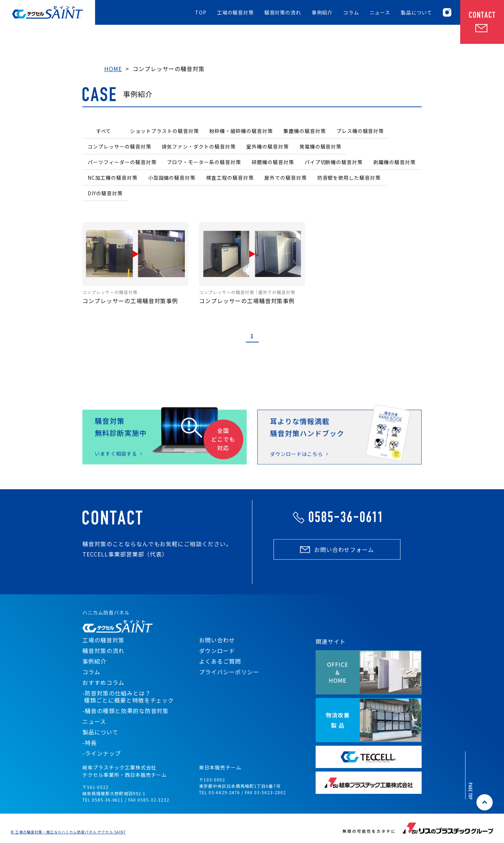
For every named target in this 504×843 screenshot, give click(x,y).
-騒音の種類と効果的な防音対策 (125, 711)
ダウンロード (217, 651)
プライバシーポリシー (229, 672)
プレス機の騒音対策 (360, 131)
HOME (113, 69)
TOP (201, 13)
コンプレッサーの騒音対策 (119, 146)
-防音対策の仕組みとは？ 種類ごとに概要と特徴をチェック (128, 697)
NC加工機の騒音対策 (113, 178)
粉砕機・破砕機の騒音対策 (241, 131)
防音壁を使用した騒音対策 (349, 178)
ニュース (380, 13)
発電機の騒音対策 (321, 146)
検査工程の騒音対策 (230, 178)
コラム (351, 13)
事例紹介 (322, 13)
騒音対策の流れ (283, 13)
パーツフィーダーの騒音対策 (122, 162)
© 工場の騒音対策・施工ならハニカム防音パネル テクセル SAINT (68, 832)
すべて (104, 131)
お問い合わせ (217, 640)
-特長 (90, 743)
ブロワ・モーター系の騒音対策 (204, 162)
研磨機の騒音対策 (273, 162)
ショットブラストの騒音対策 (164, 131)
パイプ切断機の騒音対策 (334, 162)
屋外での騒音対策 (286, 178)
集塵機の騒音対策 (305, 131)
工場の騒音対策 (235, 13)
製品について (417, 13)
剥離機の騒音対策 (394, 162)
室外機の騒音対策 (268, 146)
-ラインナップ (102, 753)
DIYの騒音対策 (105, 193)
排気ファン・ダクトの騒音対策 (199, 146)
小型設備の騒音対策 (172, 178)
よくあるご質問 (220, 661)
